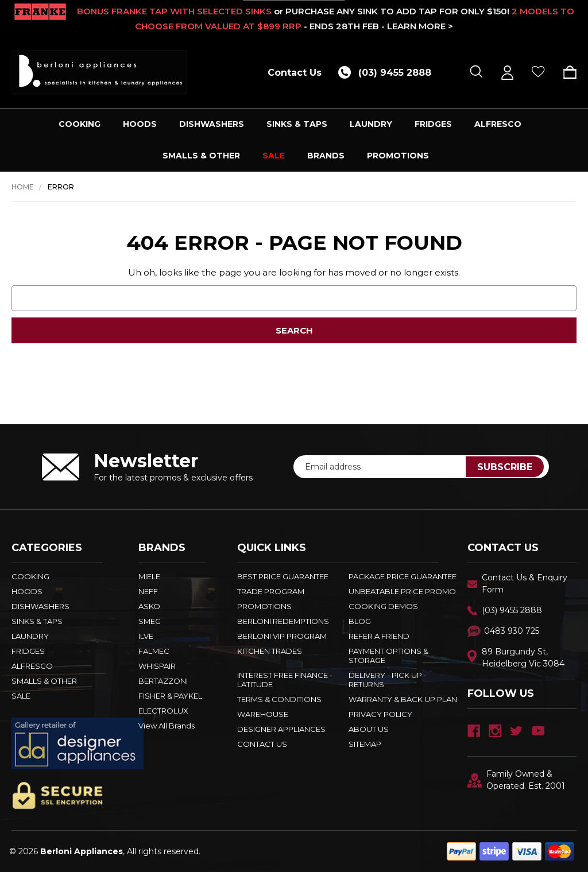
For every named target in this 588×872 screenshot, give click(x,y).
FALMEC (154, 651)
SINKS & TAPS (297, 124)
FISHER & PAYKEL (170, 696)
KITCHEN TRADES (270, 651)
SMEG (150, 621)
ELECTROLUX (163, 711)
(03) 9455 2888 (512, 610)
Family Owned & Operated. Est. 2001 (516, 780)
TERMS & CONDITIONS (279, 699)
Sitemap (365, 744)
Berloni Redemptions (283, 621)
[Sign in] (507, 73)
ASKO (149, 606)
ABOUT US (369, 729)
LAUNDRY (371, 124)
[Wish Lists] (538, 73)
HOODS (140, 124)
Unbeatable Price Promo (402, 591)
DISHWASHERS (212, 124)
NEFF (148, 591)
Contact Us (295, 73)
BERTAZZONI (163, 681)
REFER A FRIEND (379, 636)
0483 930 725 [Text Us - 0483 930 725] (512, 631)
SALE (274, 156)
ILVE (146, 636)
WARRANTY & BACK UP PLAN (403, 699)
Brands (326, 156)
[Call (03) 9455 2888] (389, 73)
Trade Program (271, 591)
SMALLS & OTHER (201, 156)
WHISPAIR (157, 666)
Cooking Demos (383, 606)
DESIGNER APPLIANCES (281, 729)
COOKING (80, 124)
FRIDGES (433, 124)
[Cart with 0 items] (566, 72)
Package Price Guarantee (403, 576)
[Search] (476, 73)
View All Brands (167, 726)
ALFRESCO (498, 124)
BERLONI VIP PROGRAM (282, 636)
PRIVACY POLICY (380, 714)
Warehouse (263, 714)
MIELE (149, 576)
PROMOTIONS (398, 156)
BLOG (360, 621)
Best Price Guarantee (283, 576)
